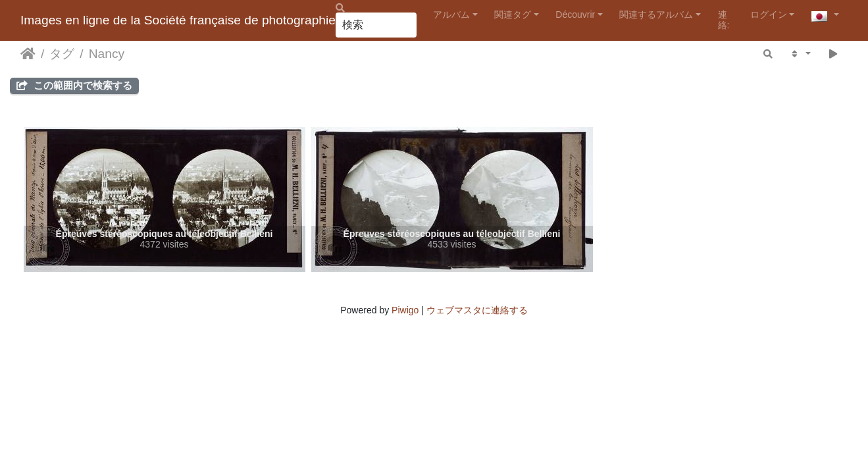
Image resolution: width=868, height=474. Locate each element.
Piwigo (405, 310)
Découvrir (575, 14)
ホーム (28, 54)
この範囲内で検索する (74, 85)
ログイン (769, 14)
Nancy (107, 54)
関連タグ (513, 14)
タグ (62, 54)
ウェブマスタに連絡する (477, 310)
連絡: (724, 19)
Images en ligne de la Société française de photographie (178, 20)
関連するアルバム (656, 14)
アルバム (451, 14)
